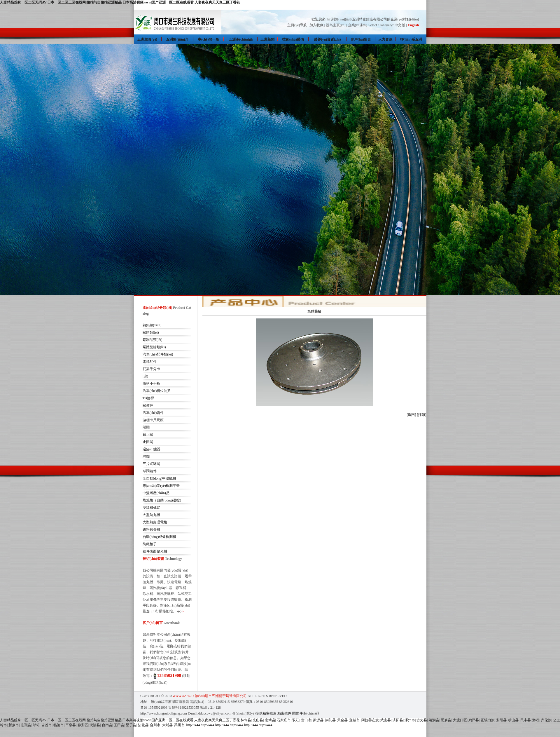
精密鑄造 (269, 713)
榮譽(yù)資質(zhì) (327, 39)
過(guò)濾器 (152, 449)
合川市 (155, 725)
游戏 (536, 720)
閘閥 (146, 427)
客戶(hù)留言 (361, 39)
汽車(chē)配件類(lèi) (158, 354)
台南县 (107, 725)
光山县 (258, 720)
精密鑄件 (284, 713)
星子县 (131, 725)
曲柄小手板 (151, 384)
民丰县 (526, 720)
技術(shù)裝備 (293, 39)
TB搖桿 (148, 398)
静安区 (83, 725)
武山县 (386, 720)
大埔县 (167, 725)
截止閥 (148, 435)
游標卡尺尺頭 (153, 420)
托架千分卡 (151, 369)
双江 (296, 720)
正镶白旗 (488, 720)
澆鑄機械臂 (151, 508)
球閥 (146, 457)
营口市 (306, 720)
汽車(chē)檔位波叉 (157, 391)
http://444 (193, 725)
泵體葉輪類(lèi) (154, 347)
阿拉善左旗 (370, 720)
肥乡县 (446, 720)
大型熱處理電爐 (155, 522)
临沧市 (59, 725)
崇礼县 (330, 720)
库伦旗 (546, 720)
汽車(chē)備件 (153, 413)
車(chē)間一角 (208, 39)
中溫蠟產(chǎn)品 (156, 493)
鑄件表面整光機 (155, 551)
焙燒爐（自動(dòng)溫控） (163, 500)
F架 (145, 376)
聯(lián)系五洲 (411, 39)
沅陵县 (95, 725)
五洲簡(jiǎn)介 (177, 39)
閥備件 (148, 405)
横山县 (513, 720)
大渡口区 (460, 720)
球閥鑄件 (150, 471)
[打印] (422, 415)
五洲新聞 (267, 39)
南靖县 (270, 720)
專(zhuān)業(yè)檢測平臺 (161, 486)
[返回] (412, 415)
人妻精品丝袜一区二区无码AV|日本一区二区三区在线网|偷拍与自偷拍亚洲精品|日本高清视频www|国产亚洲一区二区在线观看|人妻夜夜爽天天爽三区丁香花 (120, 2)
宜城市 (354, 720)
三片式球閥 (151, 464)
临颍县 (26, 725)
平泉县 (71, 725)
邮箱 (36, 725)
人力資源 (385, 39)
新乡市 (14, 725)
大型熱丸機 (151, 515)
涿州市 (410, 720)
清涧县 (434, 720)
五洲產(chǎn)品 (241, 39)
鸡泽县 (474, 720)
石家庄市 (284, 720)
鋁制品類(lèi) (153, 340)
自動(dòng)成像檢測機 (160, 537)
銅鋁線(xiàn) (152, 325)
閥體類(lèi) (151, 332)
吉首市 (47, 725)
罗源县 (318, 720)
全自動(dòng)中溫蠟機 (160, 478)
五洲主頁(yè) (147, 39)
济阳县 (398, 720)
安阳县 (501, 720)
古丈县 (422, 720)
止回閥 (148, 442)
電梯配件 (150, 362)
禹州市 (179, 725)
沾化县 (143, 725)
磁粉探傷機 (151, 529)
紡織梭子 (150, 544)
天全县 (342, 720)
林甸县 (246, 720)
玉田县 (119, 725)
